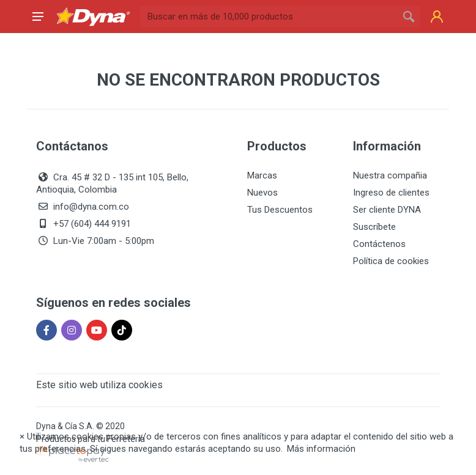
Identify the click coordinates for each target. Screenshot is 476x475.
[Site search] (269, 17)
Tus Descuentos (280, 210)
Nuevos (262, 193)
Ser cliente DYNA (387, 210)
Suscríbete (374, 227)
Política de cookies (391, 261)
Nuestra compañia (390, 175)
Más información (321, 449)
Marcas (262, 175)
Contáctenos (379, 244)
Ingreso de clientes (391, 193)
